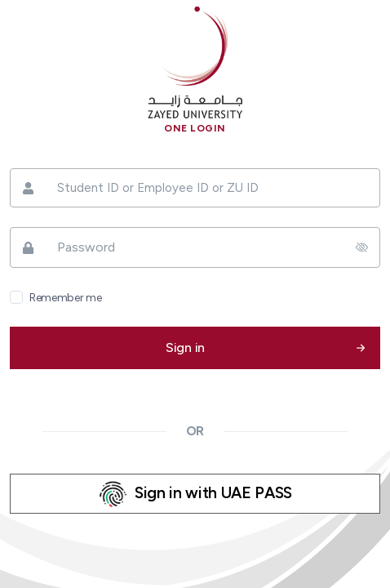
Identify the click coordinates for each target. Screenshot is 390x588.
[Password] (195, 247)
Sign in (185, 347)
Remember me (65, 298)
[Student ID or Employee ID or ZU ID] (195, 188)
